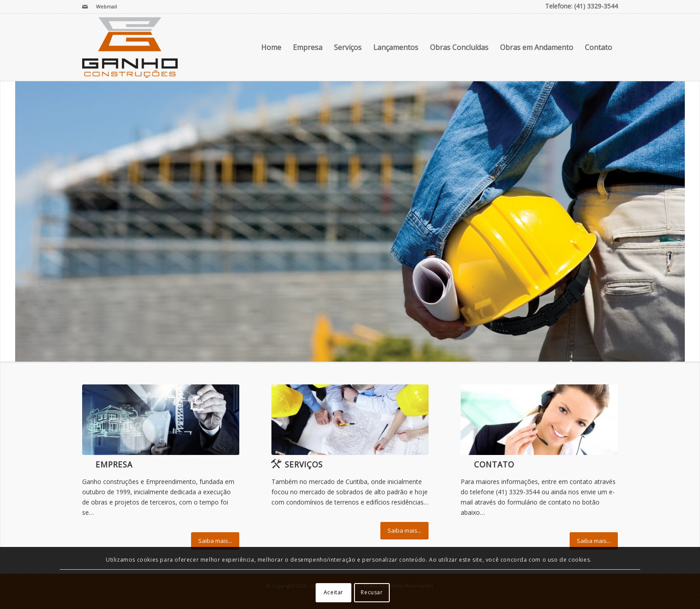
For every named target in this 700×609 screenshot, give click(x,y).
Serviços (348, 47)
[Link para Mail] (85, 7)
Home (271, 47)
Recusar (372, 592)
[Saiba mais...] (215, 541)
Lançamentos (396, 47)
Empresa (308, 47)
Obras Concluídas (459, 47)
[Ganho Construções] (130, 47)
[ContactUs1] (539, 420)
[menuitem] (104, 7)
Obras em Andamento (537, 47)
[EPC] (161, 420)
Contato (598, 47)
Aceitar (333, 592)
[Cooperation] (350, 420)
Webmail (106, 6)
